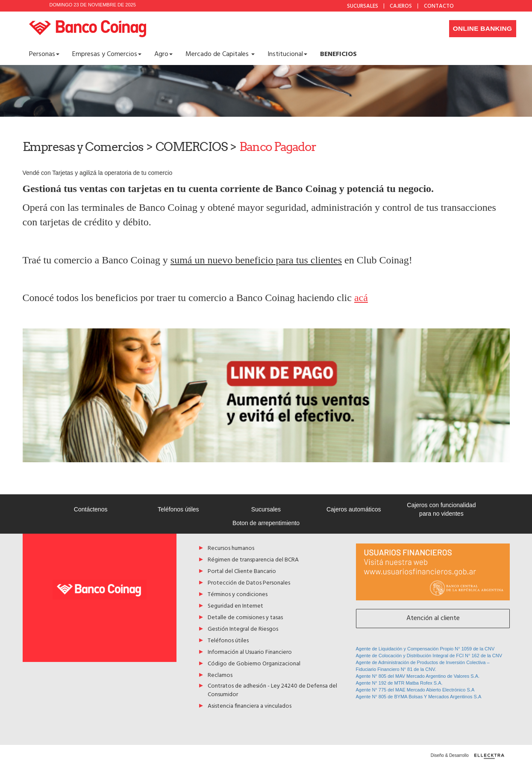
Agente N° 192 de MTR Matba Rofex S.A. (399, 683)
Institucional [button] (287, 54)
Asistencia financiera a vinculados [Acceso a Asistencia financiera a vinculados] (250, 707)
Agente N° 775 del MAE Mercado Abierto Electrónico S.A (415, 690)
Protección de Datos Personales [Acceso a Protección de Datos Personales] (249, 583)
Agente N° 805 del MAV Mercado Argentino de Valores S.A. (418, 676)
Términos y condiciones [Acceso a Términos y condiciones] (238, 595)
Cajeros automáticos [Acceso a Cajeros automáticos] (354, 509)
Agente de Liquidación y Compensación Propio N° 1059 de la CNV (425, 649)
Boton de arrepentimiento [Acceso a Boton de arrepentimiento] (266, 523)
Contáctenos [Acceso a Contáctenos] (91, 509)
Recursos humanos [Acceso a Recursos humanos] (231, 549)
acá (361, 298)
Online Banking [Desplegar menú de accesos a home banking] (482, 28)
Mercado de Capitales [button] (220, 54)
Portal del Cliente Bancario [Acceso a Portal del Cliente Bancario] (242, 572)
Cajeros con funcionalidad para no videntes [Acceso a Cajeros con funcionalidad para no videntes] (441, 509)
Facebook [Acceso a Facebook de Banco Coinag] (476, 6)
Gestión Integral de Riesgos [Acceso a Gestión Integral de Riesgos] (243, 630)
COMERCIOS (192, 147)
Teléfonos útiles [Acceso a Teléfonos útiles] (178, 509)
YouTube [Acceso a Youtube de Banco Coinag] (503, 6)
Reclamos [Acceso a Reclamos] (220, 676)
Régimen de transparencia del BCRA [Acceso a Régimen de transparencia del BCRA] (253, 560)
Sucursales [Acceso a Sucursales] (266, 509)
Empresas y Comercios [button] (107, 54)
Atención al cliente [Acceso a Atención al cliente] (433, 618)
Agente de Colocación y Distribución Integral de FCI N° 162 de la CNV (429, 656)
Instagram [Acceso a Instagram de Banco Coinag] (489, 6)
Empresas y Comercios (83, 147)
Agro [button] (163, 54)
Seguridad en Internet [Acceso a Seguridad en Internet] (235, 607)
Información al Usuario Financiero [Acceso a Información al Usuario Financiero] (250, 653)
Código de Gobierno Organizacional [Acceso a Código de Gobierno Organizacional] (254, 664)
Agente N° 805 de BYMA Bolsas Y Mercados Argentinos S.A (419, 697)
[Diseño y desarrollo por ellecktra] (492, 756)
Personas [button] (44, 54)
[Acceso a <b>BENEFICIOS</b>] (338, 54)
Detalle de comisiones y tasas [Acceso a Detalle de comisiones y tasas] (245, 618)
